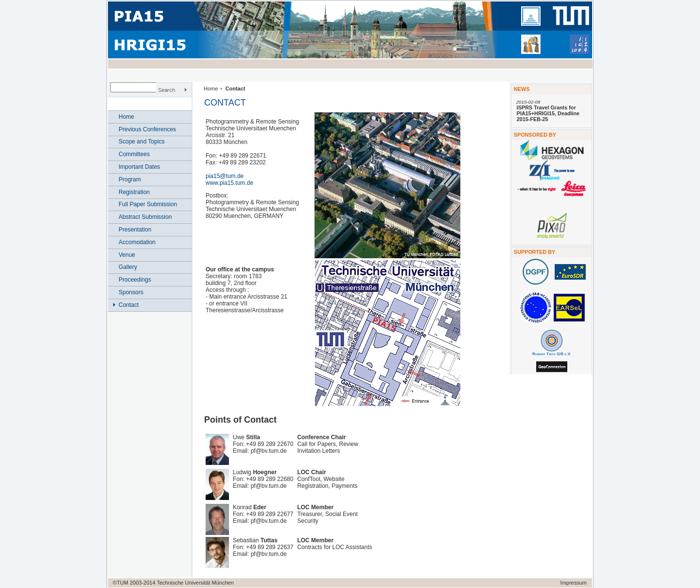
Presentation (135, 230)
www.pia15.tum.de (229, 183)
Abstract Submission (145, 217)
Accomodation (137, 242)
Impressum (574, 583)
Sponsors (131, 292)
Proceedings (135, 280)
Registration (134, 192)
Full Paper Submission (148, 204)
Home (126, 117)
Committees (134, 154)
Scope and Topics (142, 142)
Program (130, 179)
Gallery (128, 267)
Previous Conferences (147, 129)
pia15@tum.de (225, 176)
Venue (127, 255)
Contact (129, 305)
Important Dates (139, 167)
